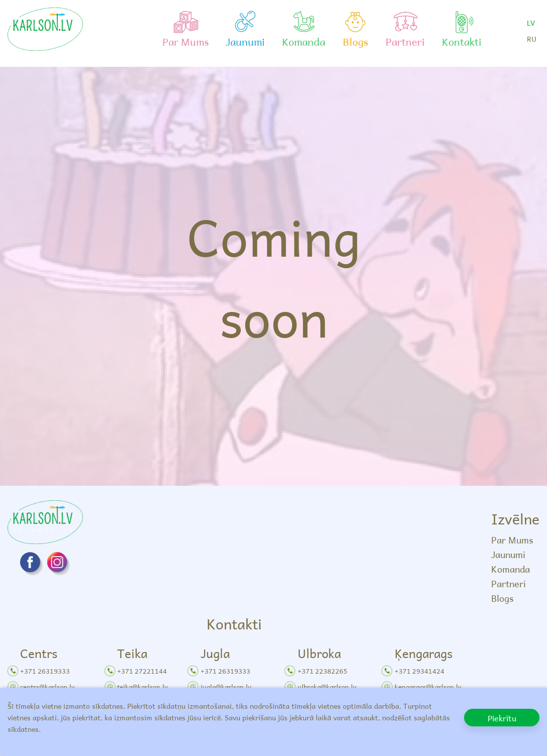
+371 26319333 (45, 671)
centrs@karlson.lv (48, 686)
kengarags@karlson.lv (428, 686)
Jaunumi (508, 554)
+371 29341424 (420, 671)
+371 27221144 (142, 671)
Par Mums (512, 540)
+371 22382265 (323, 671)
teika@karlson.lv (143, 686)
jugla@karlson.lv (226, 686)
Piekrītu (502, 718)
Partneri (509, 583)
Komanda (511, 569)
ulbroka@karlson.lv (327, 686)
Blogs (502, 598)
